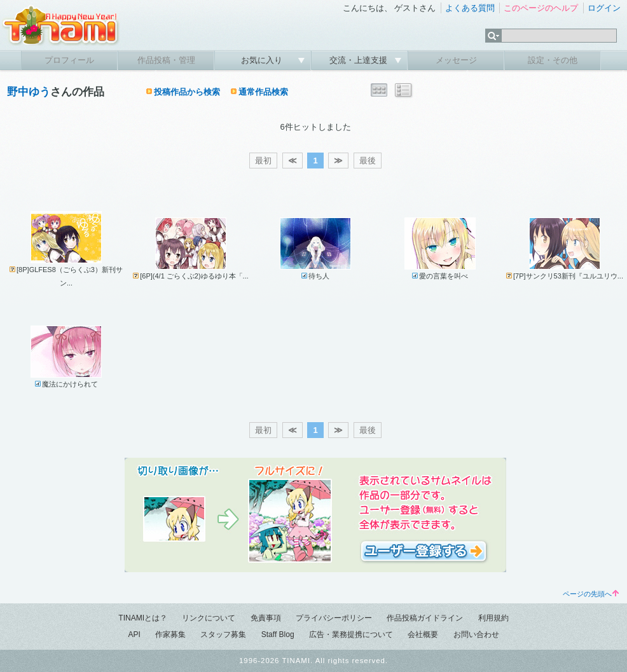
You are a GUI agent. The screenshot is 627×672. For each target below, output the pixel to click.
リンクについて (209, 618)
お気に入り (263, 60)
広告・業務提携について (351, 634)
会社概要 (423, 634)
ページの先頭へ (591, 594)
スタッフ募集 (223, 634)
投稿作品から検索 (187, 92)
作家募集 (170, 634)
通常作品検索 (263, 92)
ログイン (604, 8)
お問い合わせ (476, 634)
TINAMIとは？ (143, 618)
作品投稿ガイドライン (425, 618)
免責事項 (266, 618)
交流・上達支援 (360, 60)
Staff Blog (278, 634)
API (134, 634)
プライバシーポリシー (334, 618)
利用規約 (493, 618)
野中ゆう (29, 92)
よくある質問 (470, 8)
